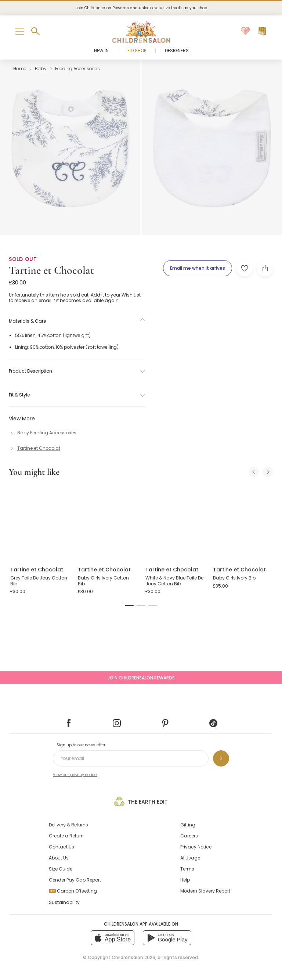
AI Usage (190, 858)
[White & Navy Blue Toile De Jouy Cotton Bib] (175, 522)
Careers (189, 836)
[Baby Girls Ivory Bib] (242, 522)
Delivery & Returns (68, 825)
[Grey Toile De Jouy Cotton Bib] (40, 522)
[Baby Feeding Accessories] (43, 433)
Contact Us (62, 847)
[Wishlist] (245, 31)
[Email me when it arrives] (198, 268)
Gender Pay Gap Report (75, 880)
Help (185, 880)
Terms (187, 869)
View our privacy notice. (75, 775)
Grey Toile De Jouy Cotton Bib (39, 581)
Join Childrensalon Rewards (141, 678)
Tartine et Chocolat (51, 270)
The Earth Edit (141, 801)
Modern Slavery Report (205, 891)
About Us (59, 858)
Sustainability (64, 902)
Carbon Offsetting (73, 891)
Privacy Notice (196, 847)
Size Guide (61, 869)
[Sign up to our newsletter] (221, 758)
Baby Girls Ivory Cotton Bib (103, 581)
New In (101, 51)
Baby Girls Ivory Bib (234, 578)
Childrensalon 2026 (133, 957)
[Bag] (262, 31)
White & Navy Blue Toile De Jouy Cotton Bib (174, 581)
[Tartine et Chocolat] (35, 448)
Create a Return (66, 836)
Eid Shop (137, 51)
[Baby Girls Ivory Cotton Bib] (107, 522)
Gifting (188, 825)
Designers (177, 51)
